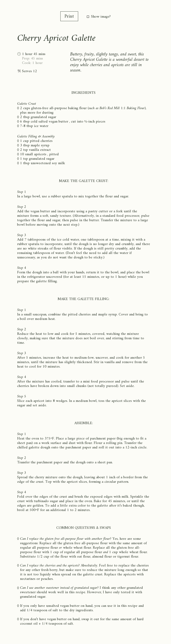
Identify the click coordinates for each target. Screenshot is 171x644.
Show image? (99, 17)
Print (69, 17)
